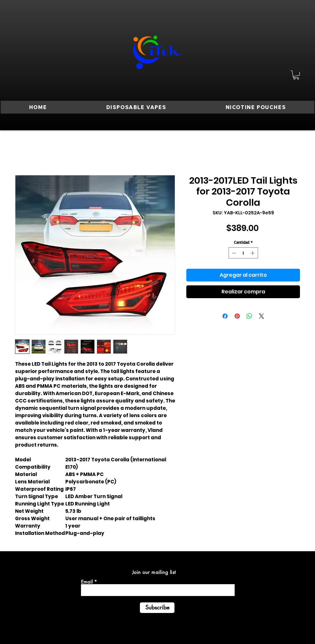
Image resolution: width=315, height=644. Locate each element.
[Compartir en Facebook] (225, 316)
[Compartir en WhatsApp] (249, 316)
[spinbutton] (243, 253)
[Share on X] (262, 316)
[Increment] (253, 253)
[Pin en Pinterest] (237, 316)
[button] (296, 75)
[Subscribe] (157, 608)
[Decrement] (233, 253)
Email (87, 582)
